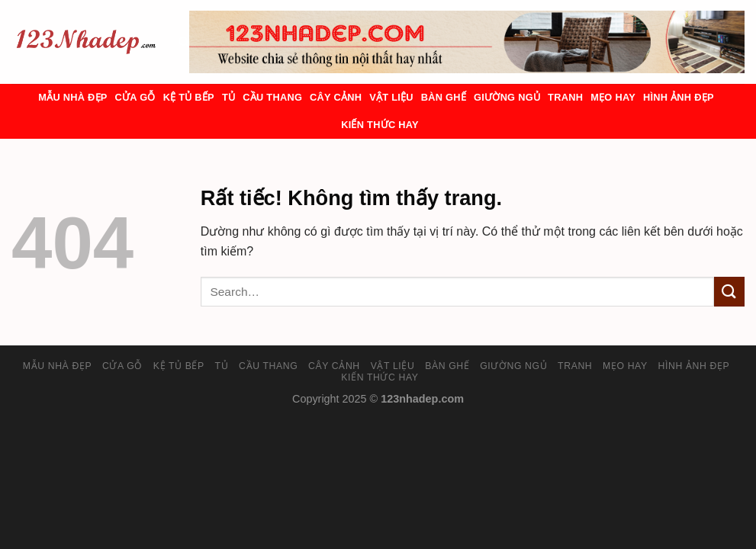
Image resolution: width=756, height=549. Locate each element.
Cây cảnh (336, 97)
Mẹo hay (613, 97)
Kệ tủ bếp (189, 97)
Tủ (228, 97)
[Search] (183, 42)
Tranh (565, 97)
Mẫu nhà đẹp (72, 97)
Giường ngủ (507, 97)
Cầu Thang (272, 97)
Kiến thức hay (380, 125)
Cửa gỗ (135, 97)
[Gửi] (729, 292)
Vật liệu (391, 97)
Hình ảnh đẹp (679, 97)
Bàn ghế (444, 97)
